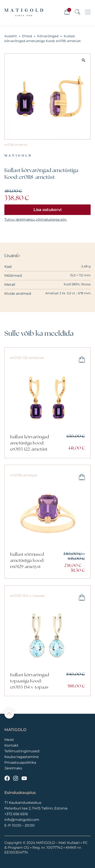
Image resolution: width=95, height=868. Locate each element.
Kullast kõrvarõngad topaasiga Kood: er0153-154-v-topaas (30, 681)
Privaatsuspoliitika (20, 762)
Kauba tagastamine (22, 757)
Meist (9, 740)
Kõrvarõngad (48, 36)
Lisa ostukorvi (47, 210)
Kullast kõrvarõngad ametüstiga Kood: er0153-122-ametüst (30, 443)
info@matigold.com (22, 820)
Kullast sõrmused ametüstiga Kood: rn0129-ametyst (27, 561)
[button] (84, 60)
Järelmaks (13, 768)
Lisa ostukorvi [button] (82, 360)
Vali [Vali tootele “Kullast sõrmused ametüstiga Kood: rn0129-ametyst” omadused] (82, 477)
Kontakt (11, 745)
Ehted (27, 36)
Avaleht (11, 36)
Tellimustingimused (22, 751)
